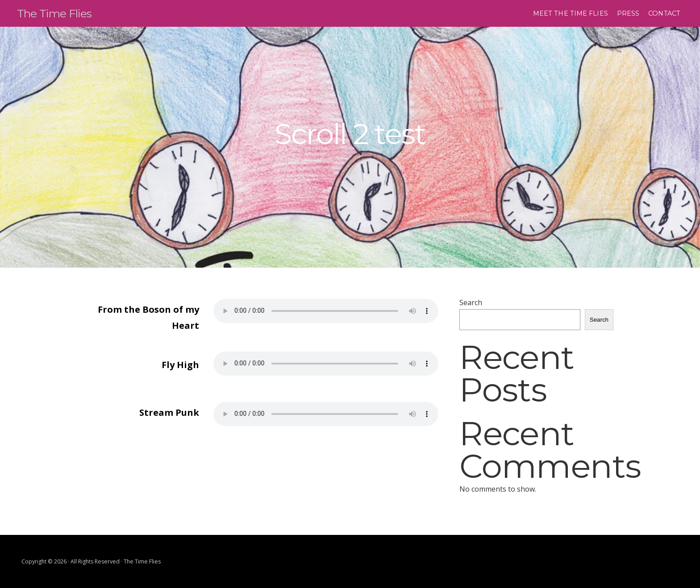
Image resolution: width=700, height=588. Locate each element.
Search (471, 302)
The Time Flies (60, 13)
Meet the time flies (571, 13)
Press (628, 13)
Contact (664, 13)
